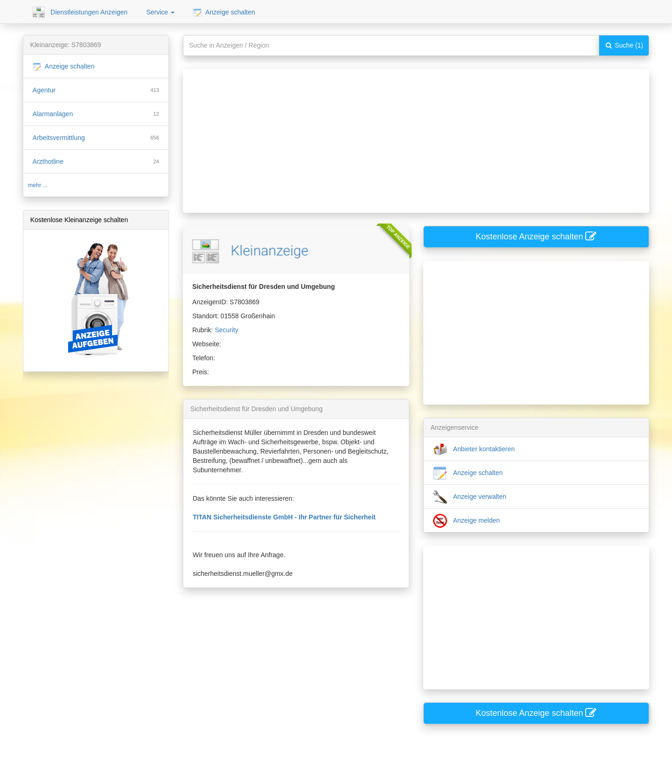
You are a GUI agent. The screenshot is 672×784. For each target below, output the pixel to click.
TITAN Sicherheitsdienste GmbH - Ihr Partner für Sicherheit (284, 517)
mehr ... (38, 185)
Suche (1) (624, 45)
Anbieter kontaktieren (474, 449)
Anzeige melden (467, 521)
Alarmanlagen (53, 114)
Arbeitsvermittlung (59, 138)
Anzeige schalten (224, 13)
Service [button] (160, 12)
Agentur (44, 90)
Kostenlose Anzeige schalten (536, 237)
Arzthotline (48, 161)
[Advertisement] (409, 134)
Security (227, 330)
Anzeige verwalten (470, 497)
